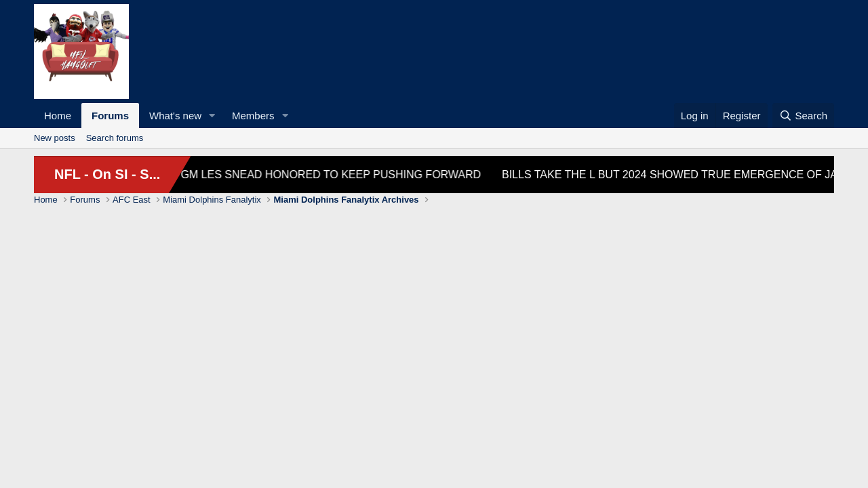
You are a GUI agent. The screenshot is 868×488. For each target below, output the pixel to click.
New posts (55, 138)
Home (58, 116)
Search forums (115, 138)
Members (253, 116)
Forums (110, 116)
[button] (212, 116)
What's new (175, 116)
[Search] (803, 116)
